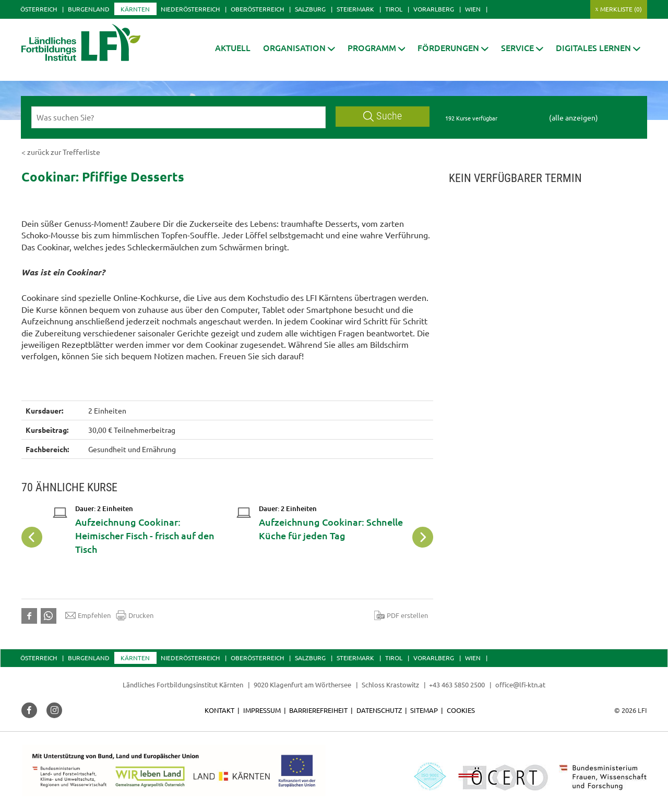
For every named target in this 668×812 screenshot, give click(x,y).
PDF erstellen (401, 615)
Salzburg (310, 9)
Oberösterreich (257, 9)
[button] (299, 48)
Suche (383, 116)
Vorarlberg (434, 9)
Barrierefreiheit (318, 710)
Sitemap (424, 710)
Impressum (262, 710)
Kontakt (219, 710)
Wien (473, 9)
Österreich (39, 9)
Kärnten (135, 9)
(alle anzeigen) (574, 117)
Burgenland (89, 9)
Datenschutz (379, 710)
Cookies (461, 710)
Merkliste (621, 9)
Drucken (135, 615)
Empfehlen (88, 615)
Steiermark (355, 9)
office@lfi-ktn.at (520, 684)
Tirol (394, 9)
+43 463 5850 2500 (457, 684)
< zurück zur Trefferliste (61, 152)
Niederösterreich (190, 9)
